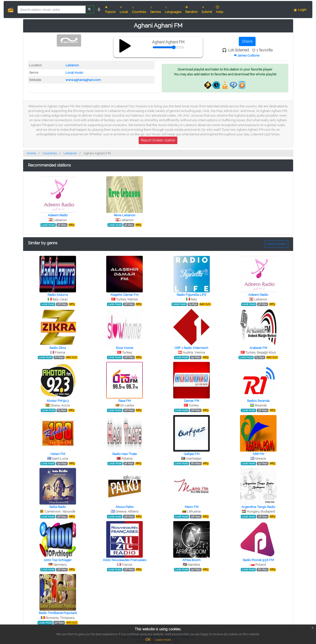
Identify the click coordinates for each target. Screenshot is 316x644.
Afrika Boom (191, 560)
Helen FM (58, 454)
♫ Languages (173, 10)
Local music (74, 73)
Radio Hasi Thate (125, 454)
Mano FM (192, 507)
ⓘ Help (220, 10)
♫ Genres (155, 10)
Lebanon (72, 65)
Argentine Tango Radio (258, 507)
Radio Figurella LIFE (192, 295)
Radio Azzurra (58, 295)
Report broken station (158, 140)
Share (247, 41)
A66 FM (258, 454)
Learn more (163, 640)
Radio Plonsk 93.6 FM (258, 560)
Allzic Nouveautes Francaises (124, 560)
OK (148, 640)
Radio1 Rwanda (258, 401)
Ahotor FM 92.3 (58, 401)
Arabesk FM (258, 348)
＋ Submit (207, 10)
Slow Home (124, 348)
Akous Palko (125, 507)
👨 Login (300, 10)
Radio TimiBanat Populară (58, 613)
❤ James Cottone (247, 55)
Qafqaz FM (192, 454)
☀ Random (191, 10)
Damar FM (192, 401)
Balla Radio (58, 507)
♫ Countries (139, 10)
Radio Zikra (58, 348)
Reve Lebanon (125, 215)
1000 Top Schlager (58, 560)
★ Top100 (110, 10)
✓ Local (124, 10)
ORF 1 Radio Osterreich (191, 348)
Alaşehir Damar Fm (124, 295)
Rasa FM (124, 401)
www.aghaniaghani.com (83, 80)
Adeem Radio (58, 215)
